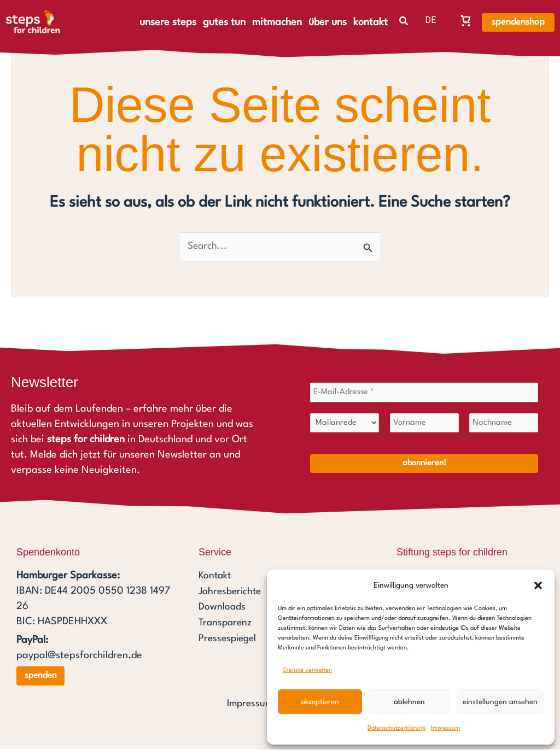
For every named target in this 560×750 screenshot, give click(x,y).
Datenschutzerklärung (396, 728)
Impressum (445, 728)
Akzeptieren (320, 702)
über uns (328, 22)
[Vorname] (424, 424)
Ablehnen (409, 702)
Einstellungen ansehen (500, 702)
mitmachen (277, 22)
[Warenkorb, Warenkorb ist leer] (466, 20)
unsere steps (168, 22)
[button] (538, 585)
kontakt (371, 22)
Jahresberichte (232, 593)
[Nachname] (504, 424)
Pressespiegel (229, 638)
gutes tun (224, 22)
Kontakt (216, 577)
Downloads (222, 608)
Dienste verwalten (308, 670)
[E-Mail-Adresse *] (424, 394)
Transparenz (226, 623)
